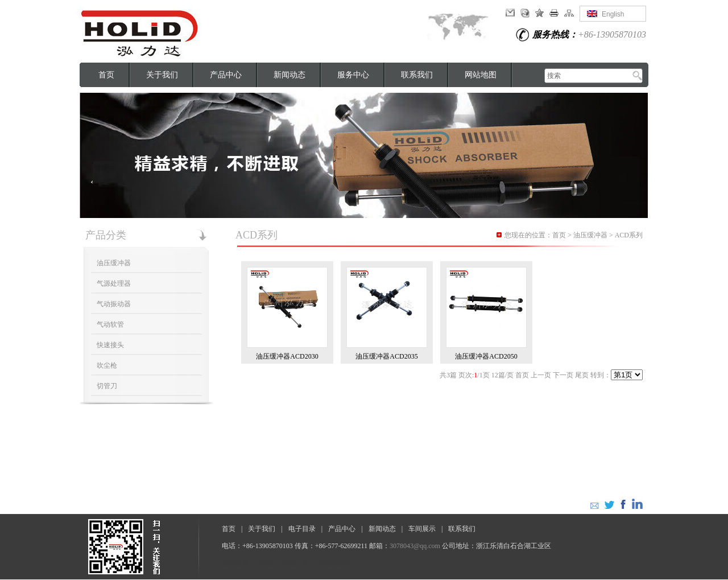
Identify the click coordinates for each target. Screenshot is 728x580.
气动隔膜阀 (334, 563)
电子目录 (302, 529)
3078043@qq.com (415, 546)
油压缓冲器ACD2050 (486, 356)
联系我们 (417, 75)
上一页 (541, 375)
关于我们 (162, 75)
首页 (106, 75)
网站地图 (481, 75)
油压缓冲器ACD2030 (287, 356)
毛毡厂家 (295, 563)
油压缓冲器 (114, 263)
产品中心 (226, 75)
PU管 (265, 563)
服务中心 (353, 75)
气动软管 (110, 324)
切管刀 (107, 386)
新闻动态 (289, 75)
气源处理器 (114, 283)
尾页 (582, 375)
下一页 (563, 375)
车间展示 (422, 529)
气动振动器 (114, 304)
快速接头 (110, 345)
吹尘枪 (107, 365)
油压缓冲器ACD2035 (386, 356)
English (613, 14)
